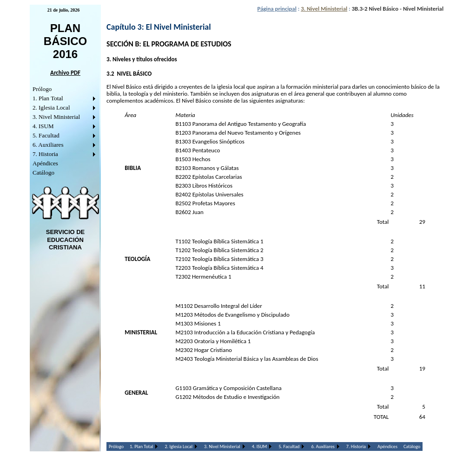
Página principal (277, 9)
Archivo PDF (65, 73)
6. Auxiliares (48, 145)
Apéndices (45, 163)
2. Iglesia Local (51, 107)
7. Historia (45, 154)
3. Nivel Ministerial (56, 117)
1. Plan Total (48, 98)
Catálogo (43, 173)
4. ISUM (43, 126)
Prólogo (42, 89)
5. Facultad (46, 135)
